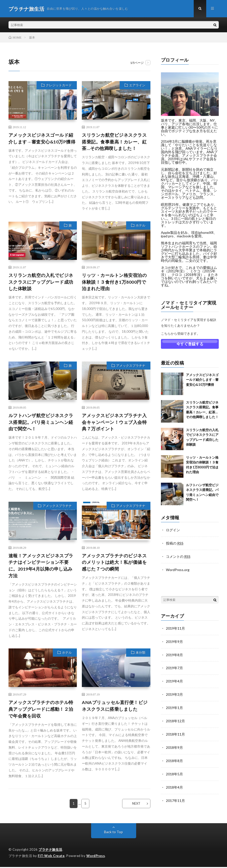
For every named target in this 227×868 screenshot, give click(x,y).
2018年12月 (175, 719)
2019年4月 (174, 680)
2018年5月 (174, 771)
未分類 (141, 653)
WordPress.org (178, 569)
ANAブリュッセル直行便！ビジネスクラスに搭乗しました (115, 706)
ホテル (141, 226)
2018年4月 (174, 784)
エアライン (137, 86)
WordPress (96, 857)
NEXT (136, 804)
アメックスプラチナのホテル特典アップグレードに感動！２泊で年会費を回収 (41, 710)
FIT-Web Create (51, 857)
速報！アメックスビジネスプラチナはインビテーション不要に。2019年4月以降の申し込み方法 (41, 566)
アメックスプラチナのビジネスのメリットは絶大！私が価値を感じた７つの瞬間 (114, 563)
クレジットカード (59, 86)
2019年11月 (175, 628)
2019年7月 (174, 667)
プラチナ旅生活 (50, 850)
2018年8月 (174, 758)
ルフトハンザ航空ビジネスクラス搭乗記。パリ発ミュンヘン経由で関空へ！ (41, 423)
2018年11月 (175, 732)
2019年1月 (174, 706)
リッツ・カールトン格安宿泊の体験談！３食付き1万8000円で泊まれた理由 (114, 282)
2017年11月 (175, 797)
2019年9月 (174, 641)
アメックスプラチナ (131, 366)
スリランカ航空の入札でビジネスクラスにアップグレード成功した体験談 (41, 282)
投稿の (175, 543)
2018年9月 (174, 745)
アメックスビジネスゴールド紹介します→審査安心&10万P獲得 (42, 139)
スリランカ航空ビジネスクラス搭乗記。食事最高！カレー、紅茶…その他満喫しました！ (114, 142)
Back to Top (113, 833)
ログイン (173, 530)
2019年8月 (174, 654)
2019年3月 (174, 693)
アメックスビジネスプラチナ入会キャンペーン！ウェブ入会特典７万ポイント (114, 423)
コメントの (178, 556)
